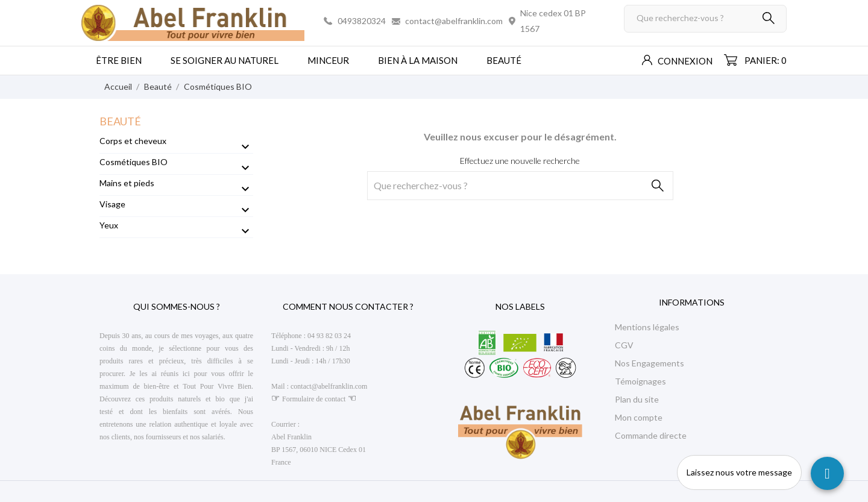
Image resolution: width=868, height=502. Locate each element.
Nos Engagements (649, 363)
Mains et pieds (127, 183)
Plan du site (637, 399)
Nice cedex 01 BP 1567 (553, 21)
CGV (624, 345)
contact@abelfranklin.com (454, 21)
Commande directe (651, 435)
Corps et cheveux (133, 141)
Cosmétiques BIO (134, 162)
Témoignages (640, 381)
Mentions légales (647, 327)
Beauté (120, 121)
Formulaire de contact (314, 399)
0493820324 (362, 21)
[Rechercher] (705, 19)
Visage (112, 204)
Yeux (109, 225)
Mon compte (639, 417)
